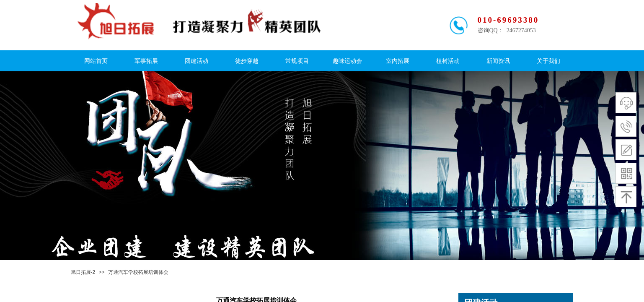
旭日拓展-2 (83, 272)
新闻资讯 (498, 61)
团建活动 (197, 61)
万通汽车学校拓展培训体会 (138, 272)
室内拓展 (398, 61)
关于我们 (548, 61)
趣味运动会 (347, 61)
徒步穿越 (247, 61)
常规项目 (297, 61)
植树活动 (448, 61)
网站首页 (96, 61)
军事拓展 (146, 61)
